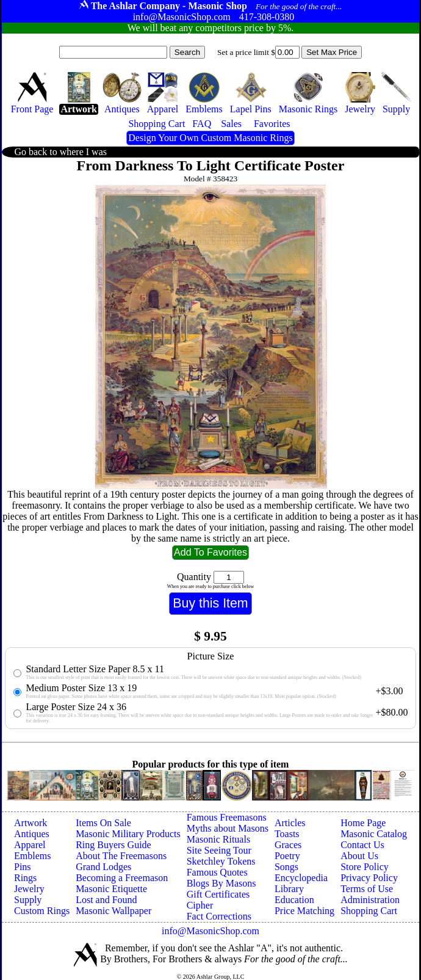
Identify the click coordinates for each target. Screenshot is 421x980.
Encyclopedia (301, 878)
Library (289, 889)
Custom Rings (42, 911)
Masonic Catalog (374, 834)
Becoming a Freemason (122, 878)
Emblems (32, 856)
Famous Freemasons (227, 817)
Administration (370, 900)
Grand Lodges (103, 867)
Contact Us (362, 845)
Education (294, 900)
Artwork (31, 823)
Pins (23, 867)
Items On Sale (103, 823)
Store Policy (365, 867)
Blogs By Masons (221, 883)
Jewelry (29, 889)
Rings (25, 878)
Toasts (287, 834)
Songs (286, 867)
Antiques (32, 834)
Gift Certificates (218, 894)
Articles (290, 823)
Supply (28, 900)
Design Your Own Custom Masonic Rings (210, 138)
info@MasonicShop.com (210, 931)
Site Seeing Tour (219, 850)
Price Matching (304, 911)
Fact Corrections (219, 916)
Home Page (363, 823)
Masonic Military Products (128, 834)
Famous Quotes (217, 872)
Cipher (200, 905)
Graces (288, 845)
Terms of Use (367, 889)
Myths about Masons (228, 828)
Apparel (30, 845)
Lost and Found (106, 900)
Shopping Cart (369, 911)
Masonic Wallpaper (113, 911)
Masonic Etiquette (111, 889)
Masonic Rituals (218, 839)
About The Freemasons (121, 856)
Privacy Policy (369, 878)
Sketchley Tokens (221, 861)
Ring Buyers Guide (113, 845)
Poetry (287, 856)
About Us (359, 856)
